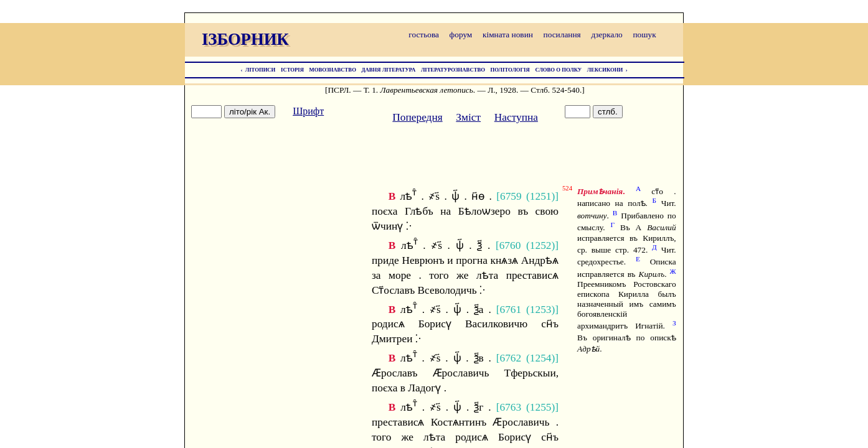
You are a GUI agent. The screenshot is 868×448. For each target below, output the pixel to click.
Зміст (468, 117)
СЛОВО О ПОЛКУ (558, 70)
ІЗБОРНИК (245, 39)
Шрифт (308, 111)
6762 (511, 358)
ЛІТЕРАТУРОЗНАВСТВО (453, 70)
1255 (541, 407)
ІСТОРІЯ (292, 70)
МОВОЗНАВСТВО (333, 70)
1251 (541, 196)
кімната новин (508, 35)
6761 (510, 309)
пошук (644, 35)
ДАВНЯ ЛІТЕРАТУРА (389, 70)
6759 (511, 196)
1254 (541, 358)
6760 (510, 245)
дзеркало (606, 35)
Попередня (417, 117)
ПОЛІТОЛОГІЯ (510, 70)
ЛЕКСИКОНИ (605, 70)
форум (461, 35)
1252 (541, 245)
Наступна (516, 117)
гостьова (424, 35)
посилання (562, 35)
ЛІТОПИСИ (261, 70)
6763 (510, 407)
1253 (541, 309)
